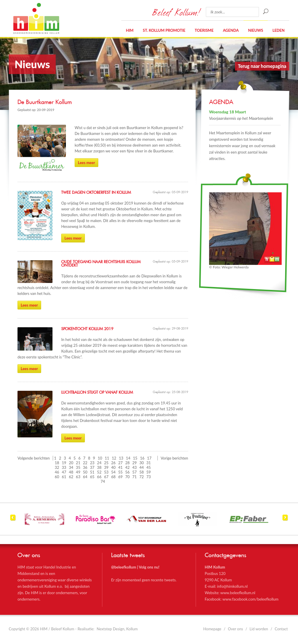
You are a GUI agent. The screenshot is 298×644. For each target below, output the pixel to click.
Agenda (231, 30)
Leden (278, 30)
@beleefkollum (124, 567)
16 (142, 458)
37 (92, 467)
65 (92, 477)
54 (113, 472)
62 (71, 477)
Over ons (236, 629)
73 (149, 477)
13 (121, 458)
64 (85, 477)
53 (106, 472)
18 (57, 463)
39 (106, 467)
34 (71, 467)
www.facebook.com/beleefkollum (250, 599)
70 (128, 477)
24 (99, 463)
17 (149, 458)
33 (64, 467)
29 (135, 463)
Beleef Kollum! (176, 12)
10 (100, 458)
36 (85, 467)
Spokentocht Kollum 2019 (87, 329)
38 (99, 467)
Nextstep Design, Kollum (117, 629)
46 (57, 472)
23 (92, 463)
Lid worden (259, 629)
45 (149, 467)
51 (92, 472)
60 (57, 477)
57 (135, 472)
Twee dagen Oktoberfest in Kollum (96, 193)
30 (142, 463)
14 (128, 458)
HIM (36, 18)
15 (135, 458)
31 (149, 463)
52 (99, 472)
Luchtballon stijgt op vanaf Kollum (97, 393)
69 (120, 477)
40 (113, 467)
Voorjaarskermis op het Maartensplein (241, 118)
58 (142, 472)
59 (149, 472)
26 (113, 463)
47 (64, 472)
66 (99, 477)
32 (57, 467)
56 (128, 472)
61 (64, 477)
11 (107, 458)
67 (106, 477)
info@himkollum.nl (232, 586)
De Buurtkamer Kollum (45, 102)
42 (128, 467)
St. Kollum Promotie (164, 30)
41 (120, 467)
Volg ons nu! (149, 567)
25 (106, 463)
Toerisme (204, 30)
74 (103, 481)
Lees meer (86, 163)
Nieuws (256, 30)
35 (78, 467)
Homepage (212, 629)
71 (135, 477)
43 (135, 467)
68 (113, 477)
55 (120, 472)
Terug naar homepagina (262, 66)
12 (114, 458)
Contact (281, 629)
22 (85, 463)
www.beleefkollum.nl (238, 593)
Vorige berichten (174, 458)
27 (120, 463)
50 (85, 472)
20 (71, 463)
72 (142, 477)
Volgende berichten (34, 458)
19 (64, 463)
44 (142, 467)
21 (78, 463)
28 (128, 463)
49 (78, 472)
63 (78, 477)
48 (71, 472)
